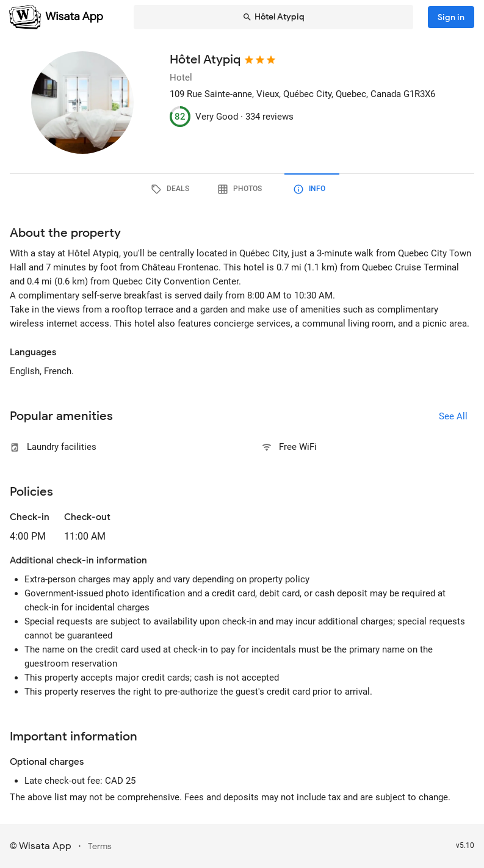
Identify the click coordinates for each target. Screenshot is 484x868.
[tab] (173, 189)
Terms (100, 846)
